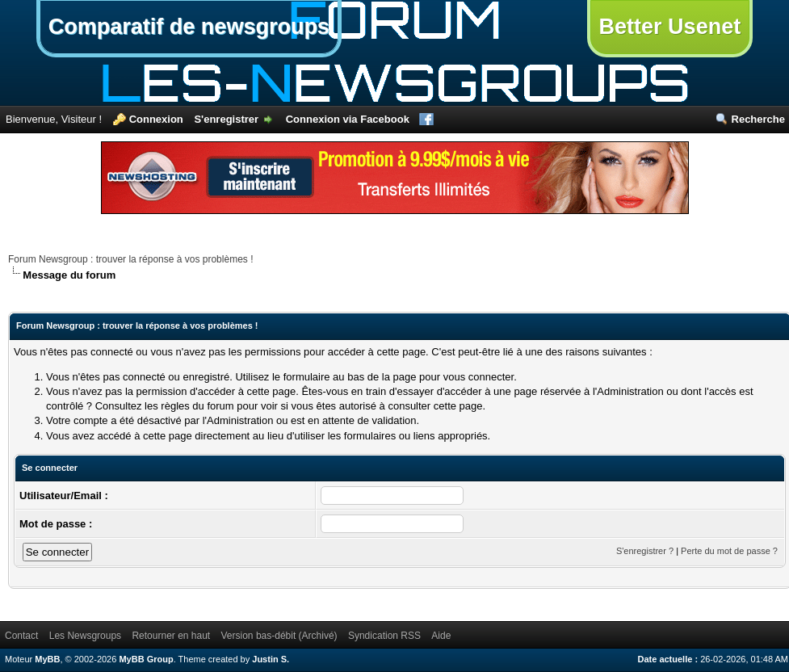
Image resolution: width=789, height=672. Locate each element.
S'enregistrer (226, 119)
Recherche (758, 119)
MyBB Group (146, 659)
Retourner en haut (171, 636)
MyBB (47, 659)
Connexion (156, 119)
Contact (21, 636)
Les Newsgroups (85, 636)
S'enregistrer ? (645, 551)
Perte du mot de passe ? (729, 551)
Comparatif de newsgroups (189, 27)
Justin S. (271, 659)
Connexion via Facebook (348, 119)
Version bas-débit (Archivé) (279, 636)
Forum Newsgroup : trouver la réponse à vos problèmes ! (130, 259)
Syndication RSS (384, 636)
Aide (441, 636)
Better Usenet (670, 27)
